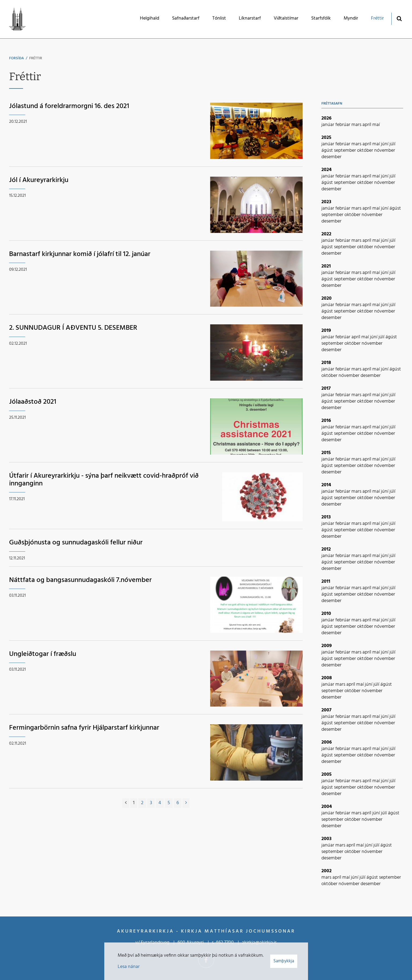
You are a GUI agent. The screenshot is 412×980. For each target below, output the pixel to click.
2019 (326, 331)
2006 (327, 742)
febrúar (343, 125)
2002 (326, 871)
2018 (326, 363)
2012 (326, 549)
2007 (326, 710)
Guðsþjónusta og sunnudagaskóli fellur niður (76, 543)
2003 (326, 839)
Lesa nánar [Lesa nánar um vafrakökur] (129, 967)
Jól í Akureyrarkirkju (39, 180)
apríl (367, 125)
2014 (326, 485)
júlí (392, 144)
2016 (326, 421)
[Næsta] (186, 803)
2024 (326, 170)
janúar (328, 125)
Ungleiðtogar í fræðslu (43, 654)
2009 (327, 646)
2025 (326, 138)
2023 (326, 202)
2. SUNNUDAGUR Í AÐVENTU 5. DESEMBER (73, 328)
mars (357, 125)
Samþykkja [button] (284, 961)
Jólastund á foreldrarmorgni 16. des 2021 (69, 106)
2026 (326, 118)
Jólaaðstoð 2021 (33, 402)
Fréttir (36, 58)
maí (376, 125)
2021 (326, 266)
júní (385, 144)
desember (331, 157)
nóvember (385, 151)
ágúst (328, 151)
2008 (327, 678)
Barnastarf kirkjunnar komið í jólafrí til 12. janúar (80, 254)
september (346, 151)
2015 (326, 453)
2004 (327, 807)
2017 (326, 389)
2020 (326, 298)
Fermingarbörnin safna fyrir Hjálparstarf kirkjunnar (84, 728)
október (366, 151)
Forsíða (16, 58)
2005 (326, 775)
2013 (326, 517)
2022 (326, 234)
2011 (326, 582)
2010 (326, 614)
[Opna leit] (399, 18)
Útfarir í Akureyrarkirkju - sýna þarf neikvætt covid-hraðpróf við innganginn (104, 480)
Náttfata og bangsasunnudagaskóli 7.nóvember (80, 580)
